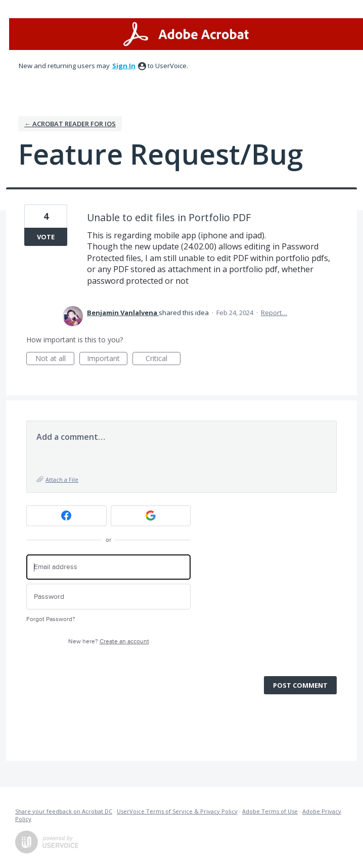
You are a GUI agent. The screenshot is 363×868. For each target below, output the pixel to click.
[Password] (108, 597)
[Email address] (108, 567)
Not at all (55, 359)
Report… (274, 313)
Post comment (300, 685)
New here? (109, 642)
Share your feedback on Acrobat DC (64, 811)
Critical (163, 359)
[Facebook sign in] (66, 516)
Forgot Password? (51, 619)
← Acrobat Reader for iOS (70, 124)
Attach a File (62, 479)
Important (107, 359)
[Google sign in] (151, 516)
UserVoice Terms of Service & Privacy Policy (177, 811)
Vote (46, 237)
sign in (124, 66)
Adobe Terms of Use (270, 811)
